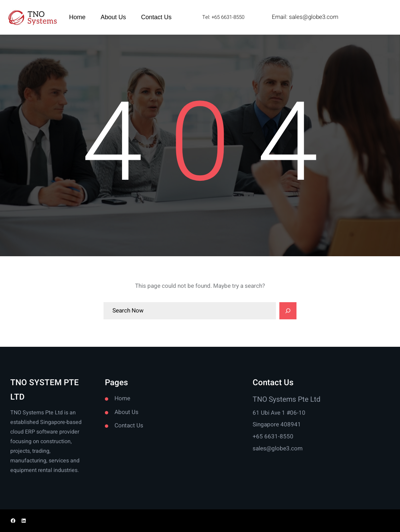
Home (122, 398)
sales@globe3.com (314, 17)
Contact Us (129, 425)
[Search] (288, 311)
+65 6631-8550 (273, 436)
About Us (126, 412)
